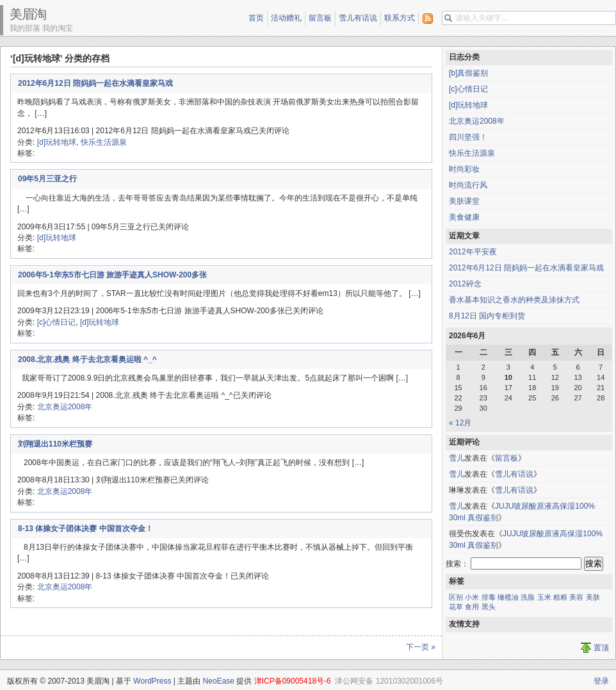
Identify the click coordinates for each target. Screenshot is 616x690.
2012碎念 (465, 284)
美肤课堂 (464, 201)
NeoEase (219, 681)
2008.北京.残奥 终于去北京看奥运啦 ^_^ (87, 359)
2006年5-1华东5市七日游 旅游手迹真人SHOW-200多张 (112, 275)
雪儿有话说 (358, 18)
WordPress (152, 681)
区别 (456, 597)
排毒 (489, 597)
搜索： (457, 564)
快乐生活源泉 (104, 142)
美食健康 (464, 217)
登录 (601, 681)
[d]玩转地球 (57, 142)
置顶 (601, 648)
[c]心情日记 (57, 322)
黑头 (489, 607)
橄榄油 (508, 597)
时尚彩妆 (464, 169)
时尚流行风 (468, 185)
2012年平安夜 (473, 252)
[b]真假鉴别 (468, 73)
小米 (472, 597)
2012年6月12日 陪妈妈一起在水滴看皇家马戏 (95, 83)
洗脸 (528, 597)
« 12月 (460, 423)
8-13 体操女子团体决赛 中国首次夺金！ (85, 529)
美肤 (593, 597)
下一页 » (421, 647)
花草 (456, 607)
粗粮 (560, 597)
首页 (256, 18)
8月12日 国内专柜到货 (487, 316)
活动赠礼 (286, 18)
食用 (472, 607)
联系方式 (400, 18)
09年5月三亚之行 (47, 179)
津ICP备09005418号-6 (293, 681)
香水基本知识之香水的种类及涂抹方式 (514, 300)
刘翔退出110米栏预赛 (55, 444)
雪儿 (457, 458)
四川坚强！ (468, 137)
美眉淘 (28, 14)
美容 (576, 597)
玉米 (544, 597)
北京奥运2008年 (65, 407)
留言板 (320, 18)
